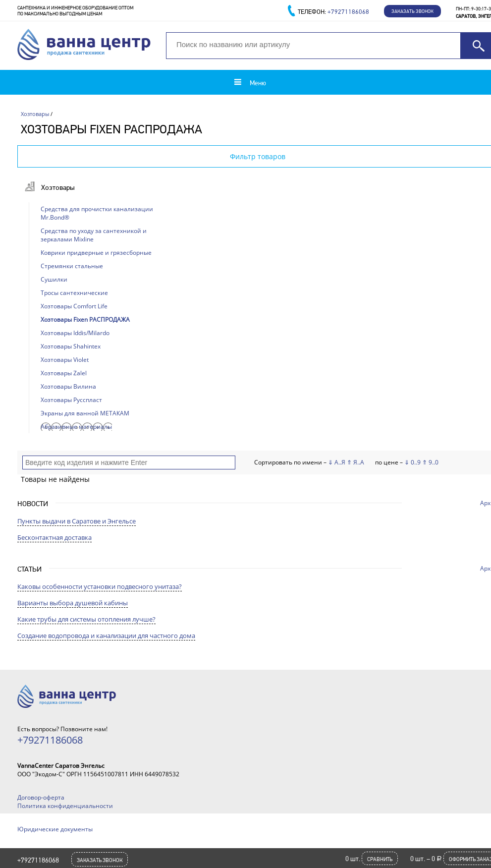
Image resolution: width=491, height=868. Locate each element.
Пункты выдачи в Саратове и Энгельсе (77, 521)
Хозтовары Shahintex (71, 346)
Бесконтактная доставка (55, 537)
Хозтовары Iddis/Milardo (75, 333)
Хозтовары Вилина (68, 386)
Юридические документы (55, 829)
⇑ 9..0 (430, 462)
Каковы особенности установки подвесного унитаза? (100, 586)
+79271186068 (38, 860)
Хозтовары (35, 114)
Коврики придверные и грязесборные (96, 253)
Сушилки (54, 279)
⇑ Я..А (355, 462)
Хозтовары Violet (65, 360)
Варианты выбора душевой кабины (73, 603)
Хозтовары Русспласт (71, 400)
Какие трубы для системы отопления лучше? (86, 619)
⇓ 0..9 (412, 462)
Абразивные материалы (76, 427)
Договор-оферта (41, 797)
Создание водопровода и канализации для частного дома (106, 636)
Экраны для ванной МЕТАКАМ (85, 413)
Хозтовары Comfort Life (74, 306)
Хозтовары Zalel (64, 373)
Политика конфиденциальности (65, 806)
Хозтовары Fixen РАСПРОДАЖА (85, 319)
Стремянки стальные (72, 266)
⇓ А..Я (337, 462)
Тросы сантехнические (74, 293)
